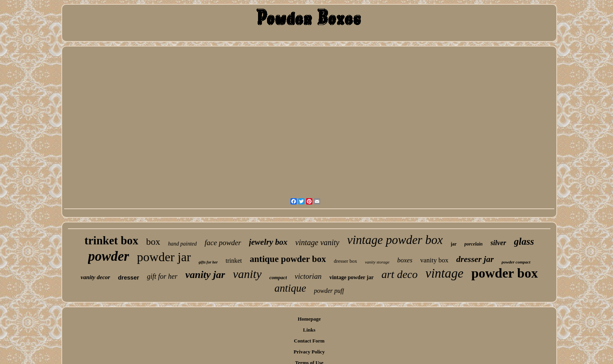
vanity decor (95, 277)
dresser (129, 277)
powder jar (164, 257)
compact (278, 277)
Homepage (309, 319)
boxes (405, 260)
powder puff (329, 291)
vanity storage (377, 262)
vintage (444, 273)
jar (454, 244)
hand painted (183, 244)
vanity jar (205, 275)
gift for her (162, 276)
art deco (400, 274)
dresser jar (475, 259)
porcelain (474, 244)
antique (290, 288)
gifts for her (208, 262)
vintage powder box (395, 240)
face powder (223, 243)
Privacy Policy (309, 352)
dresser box (346, 261)
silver (498, 243)
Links (309, 330)
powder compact (516, 262)
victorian (308, 276)
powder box (504, 273)
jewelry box (268, 242)
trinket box (111, 240)
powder (108, 256)
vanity (247, 274)
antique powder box (288, 259)
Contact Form (309, 341)
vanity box (434, 260)
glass (524, 241)
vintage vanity (317, 242)
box (153, 242)
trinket (234, 261)
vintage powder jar (351, 277)
